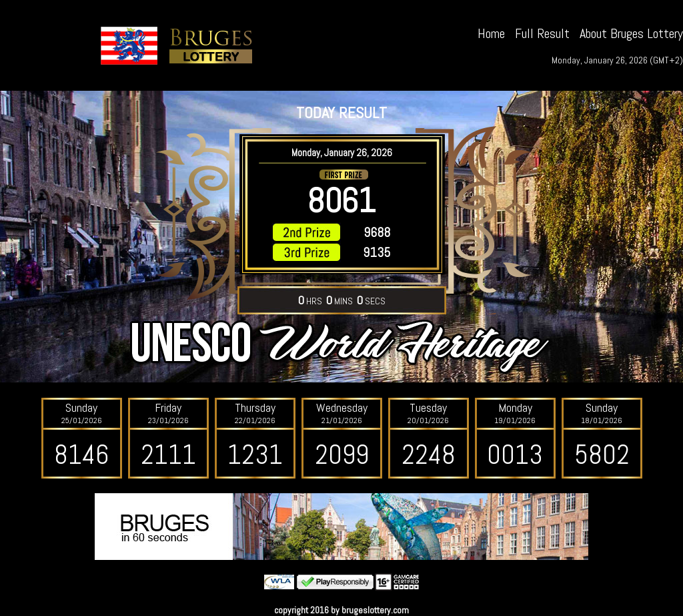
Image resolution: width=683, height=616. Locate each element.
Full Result (542, 33)
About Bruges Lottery (631, 33)
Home (491, 33)
